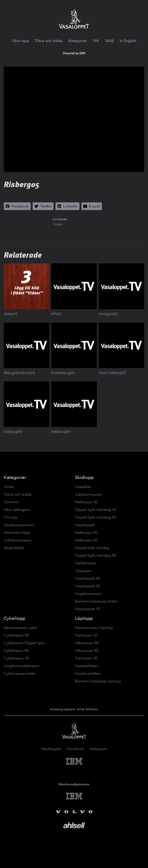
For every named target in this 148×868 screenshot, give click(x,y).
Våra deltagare (17, 510)
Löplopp (84, 618)
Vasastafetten (87, 666)
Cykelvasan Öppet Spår (24, 643)
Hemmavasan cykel (20, 628)
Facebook (75, 749)
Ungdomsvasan (88, 593)
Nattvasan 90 (86, 532)
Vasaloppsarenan (19, 525)
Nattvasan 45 (86, 540)
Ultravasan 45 (87, 650)
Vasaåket (83, 487)
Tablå (109, 41)
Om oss (10, 517)
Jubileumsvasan (18, 540)
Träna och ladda (49, 41)
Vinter (9, 487)
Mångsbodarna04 (20, 373)
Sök (96, 41)
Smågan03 (108, 314)
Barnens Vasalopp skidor (96, 601)
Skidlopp (84, 477)
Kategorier (78, 41)
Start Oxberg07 (112, 373)
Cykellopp (15, 618)
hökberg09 (61, 432)
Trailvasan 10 (86, 635)
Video (58, 224)
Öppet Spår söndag (92, 548)
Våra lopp (20, 41)
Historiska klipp (17, 532)
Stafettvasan (86, 563)
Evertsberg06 (63, 373)
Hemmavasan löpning (94, 628)
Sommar (11, 502)
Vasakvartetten (88, 673)
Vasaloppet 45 (87, 578)
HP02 (56, 314)
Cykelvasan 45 (16, 650)
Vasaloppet (85, 525)
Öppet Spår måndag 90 (96, 555)
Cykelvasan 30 (16, 658)
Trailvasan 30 (86, 658)
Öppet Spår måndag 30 (96, 510)
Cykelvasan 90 (16, 635)
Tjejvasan (83, 571)
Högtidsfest (14, 548)
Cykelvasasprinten (20, 673)
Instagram (98, 749)
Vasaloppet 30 (87, 586)
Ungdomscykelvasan (22, 666)
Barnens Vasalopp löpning (98, 681)
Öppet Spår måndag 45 (96, 517)
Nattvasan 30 (86, 502)
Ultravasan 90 (87, 643)
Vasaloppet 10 (87, 609)
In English (128, 41)
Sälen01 (11, 314)
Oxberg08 (13, 432)
